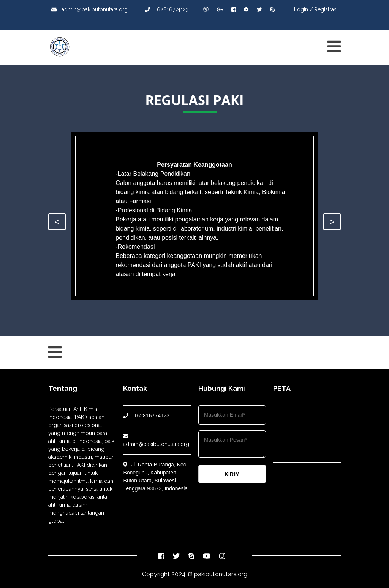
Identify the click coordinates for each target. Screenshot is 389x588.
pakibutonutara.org (221, 574)
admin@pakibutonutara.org (89, 9)
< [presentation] (57, 222)
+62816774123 (167, 9)
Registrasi (326, 9)
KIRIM (232, 474)
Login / (303, 9)
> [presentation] (332, 222)
